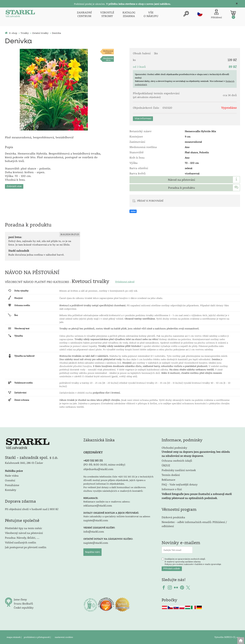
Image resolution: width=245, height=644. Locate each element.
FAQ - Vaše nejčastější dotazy (180, 484)
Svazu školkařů (23, 603)
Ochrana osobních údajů (177, 460)
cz (200, 14)
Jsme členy (20, 599)
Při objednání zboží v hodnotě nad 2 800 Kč (32, 509)
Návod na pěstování (181, 180)
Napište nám (92, 552)
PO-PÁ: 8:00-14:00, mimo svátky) (105, 464)
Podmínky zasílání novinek (179, 470)
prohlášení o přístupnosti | (38, 637)
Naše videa (12, 475)
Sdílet (133, 211)
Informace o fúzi (172, 489)
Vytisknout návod (125, 282)
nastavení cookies (64, 637)
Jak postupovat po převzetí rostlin (26, 547)
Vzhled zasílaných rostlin (21, 542)
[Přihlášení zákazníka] (216, 14)
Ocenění (10, 480)
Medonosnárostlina (108, 52)
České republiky (24, 608)
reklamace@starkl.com (98, 505)
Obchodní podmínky (196, 452)
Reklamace (168, 480)
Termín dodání (171, 475)
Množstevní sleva (108, 59)
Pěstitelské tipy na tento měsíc (23, 528)
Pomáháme (12, 485)
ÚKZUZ (166, 465)
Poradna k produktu (181, 188)
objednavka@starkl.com (98, 469)
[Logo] (20, 14)
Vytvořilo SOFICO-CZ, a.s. (227, 637)
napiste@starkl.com (96, 520)
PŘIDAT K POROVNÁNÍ (150, 201)
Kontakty (11, 490)
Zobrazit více (14, 186)
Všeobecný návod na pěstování (24, 533)
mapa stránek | (14, 637)
